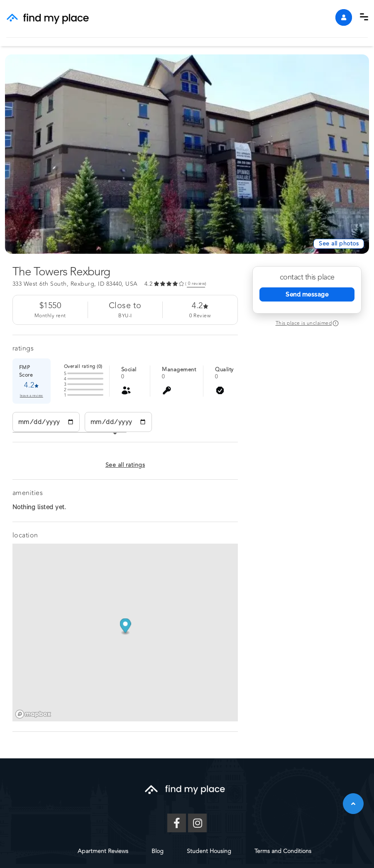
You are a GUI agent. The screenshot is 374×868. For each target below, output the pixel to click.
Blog (158, 851)
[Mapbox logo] (33, 714)
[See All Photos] (339, 244)
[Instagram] (197, 823)
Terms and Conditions (283, 851)
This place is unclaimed (304, 323)
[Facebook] (177, 823)
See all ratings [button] (125, 465)
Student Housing (209, 851)
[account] (344, 17)
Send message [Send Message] (307, 294)
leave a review (32, 396)
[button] (364, 17)
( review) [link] (196, 284)
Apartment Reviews (103, 851)
